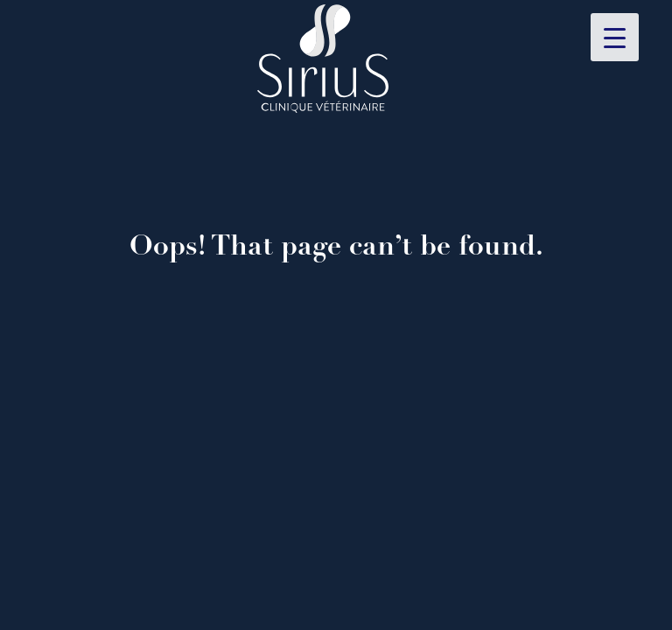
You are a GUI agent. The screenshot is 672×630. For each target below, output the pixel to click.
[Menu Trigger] (615, 37)
